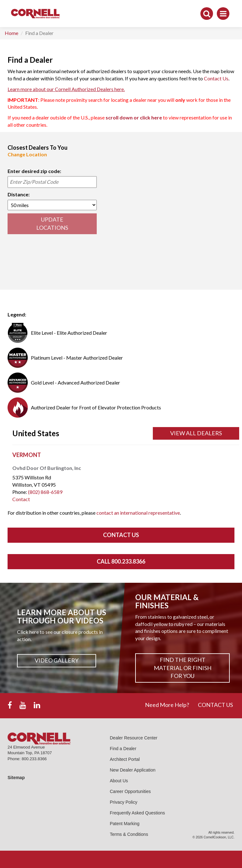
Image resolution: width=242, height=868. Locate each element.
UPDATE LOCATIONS (52, 223)
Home (12, 33)
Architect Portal (125, 759)
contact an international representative (138, 513)
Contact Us (216, 78)
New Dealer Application (133, 770)
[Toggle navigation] (223, 14)
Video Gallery (57, 661)
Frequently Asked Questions (138, 813)
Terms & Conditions (129, 834)
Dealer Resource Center (134, 738)
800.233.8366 (34, 759)
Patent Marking (125, 824)
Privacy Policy (124, 802)
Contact (21, 499)
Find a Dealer (123, 749)
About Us (119, 781)
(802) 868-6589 (45, 492)
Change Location (27, 154)
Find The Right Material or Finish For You (183, 668)
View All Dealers (196, 433)
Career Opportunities (130, 791)
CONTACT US (215, 705)
